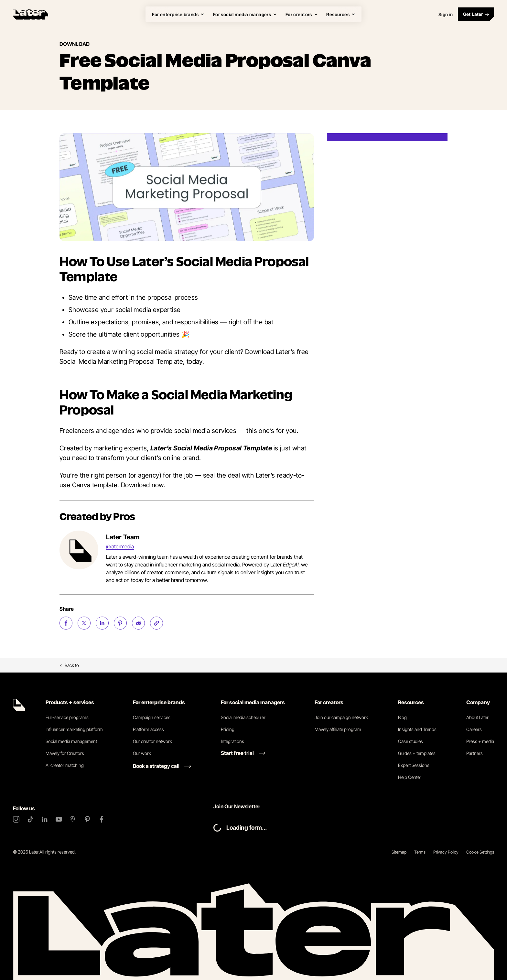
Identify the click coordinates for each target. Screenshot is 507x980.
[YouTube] (59, 819)
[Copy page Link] (156, 623)
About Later (477, 717)
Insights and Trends (417, 729)
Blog (402, 717)
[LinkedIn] (45, 819)
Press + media (480, 741)
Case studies (410, 741)
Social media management (71, 741)
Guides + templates (417, 753)
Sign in (446, 14)
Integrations (232, 741)
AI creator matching (65, 765)
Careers (474, 729)
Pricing (228, 729)
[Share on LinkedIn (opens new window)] (102, 623)
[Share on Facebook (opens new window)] (66, 623)
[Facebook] (102, 819)
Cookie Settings (480, 852)
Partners (475, 753)
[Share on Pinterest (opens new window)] (120, 623)
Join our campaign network (341, 717)
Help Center (410, 777)
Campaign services (152, 717)
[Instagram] (16, 819)
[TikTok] (30, 819)
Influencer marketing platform (74, 729)
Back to (69, 665)
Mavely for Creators (65, 753)
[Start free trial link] (243, 753)
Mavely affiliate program (338, 729)
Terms (420, 852)
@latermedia (120, 546)
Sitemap (399, 852)
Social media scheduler (243, 717)
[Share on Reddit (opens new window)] (138, 623)
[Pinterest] (87, 819)
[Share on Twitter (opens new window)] (84, 623)
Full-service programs (67, 717)
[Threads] (73, 819)
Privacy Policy (446, 852)
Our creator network (152, 741)
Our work (142, 753)
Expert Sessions (414, 765)
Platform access (148, 729)
